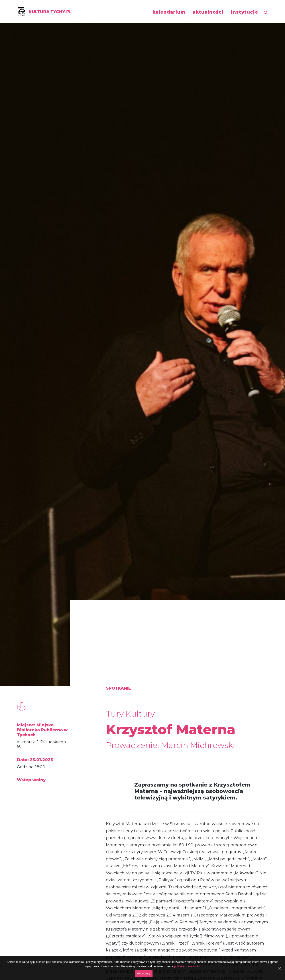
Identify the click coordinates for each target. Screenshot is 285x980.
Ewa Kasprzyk (55, 809)
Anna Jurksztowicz (223, 814)
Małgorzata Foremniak (134, 814)
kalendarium (169, 12)
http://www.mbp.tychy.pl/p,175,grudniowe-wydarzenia (152, 615)
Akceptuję (144, 973)
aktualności (208, 12)
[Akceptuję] (279, 968)
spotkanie (37, 711)
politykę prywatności (187, 966)
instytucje (244, 12)
